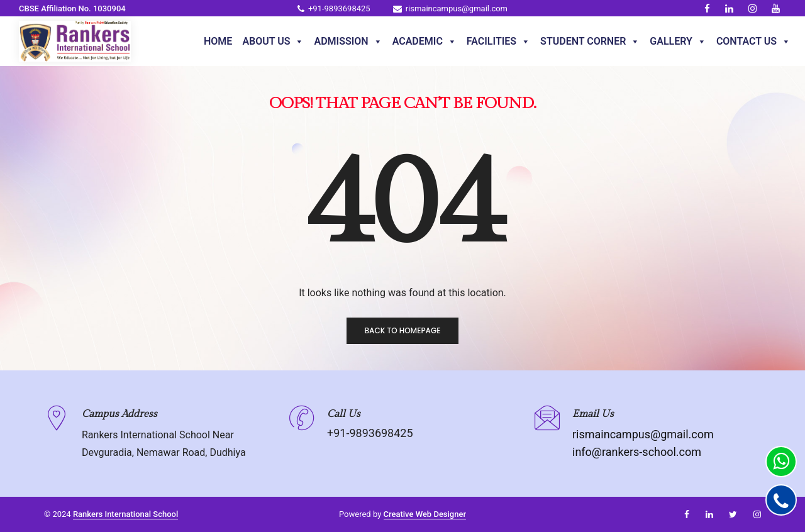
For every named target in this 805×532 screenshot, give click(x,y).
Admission (348, 42)
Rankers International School (125, 514)
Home (218, 41)
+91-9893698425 (334, 8)
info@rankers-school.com (637, 452)
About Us (273, 42)
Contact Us (753, 42)
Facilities (498, 42)
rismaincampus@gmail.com (450, 8)
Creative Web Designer (425, 514)
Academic (425, 42)
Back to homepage (402, 330)
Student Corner (590, 42)
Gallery (678, 42)
